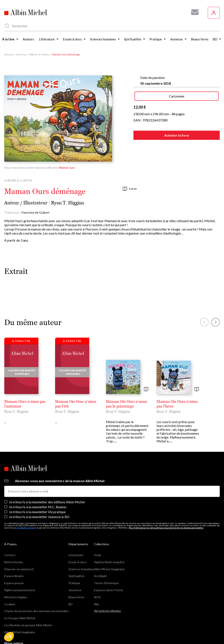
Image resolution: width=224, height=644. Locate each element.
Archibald (100, 551)
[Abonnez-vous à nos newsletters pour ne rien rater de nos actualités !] (193, 12)
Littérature (76, 530)
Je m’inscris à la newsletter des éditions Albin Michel (47, 477)
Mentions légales (16, 572)
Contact (10, 530)
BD (71, 579)
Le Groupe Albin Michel (20, 593)
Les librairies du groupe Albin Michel (28, 600)
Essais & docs (78, 537)
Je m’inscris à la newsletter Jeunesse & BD (39, 492)
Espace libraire (14, 551)
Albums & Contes (39, 54)
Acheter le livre (177, 135)
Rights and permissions (20, 565)
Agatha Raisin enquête (109, 537)
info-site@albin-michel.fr (25, 503)
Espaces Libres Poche (108, 565)
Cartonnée (177, 96)
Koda (97, 530)
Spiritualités (77, 551)
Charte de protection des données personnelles (36, 586)
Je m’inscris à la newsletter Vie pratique (37, 487)
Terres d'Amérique (106, 558)
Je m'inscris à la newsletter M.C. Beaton (38, 482)
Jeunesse (21, 54)
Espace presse (14, 558)
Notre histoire (14, 537)
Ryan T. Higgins (68, 203)
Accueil (9, 54)
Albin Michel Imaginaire (20, 608)
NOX (97, 572)
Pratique (74, 558)
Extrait (130, 189)
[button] (9, 637)
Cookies (10, 579)
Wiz (96, 579)
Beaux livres (77, 572)
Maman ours (67, 168)
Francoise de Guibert (36, 212)
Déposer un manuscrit (19, 544)
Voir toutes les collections (107, 586)
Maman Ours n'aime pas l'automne (34, 401)
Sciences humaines (81, 544)
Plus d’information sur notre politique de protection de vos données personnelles (166, 503)
